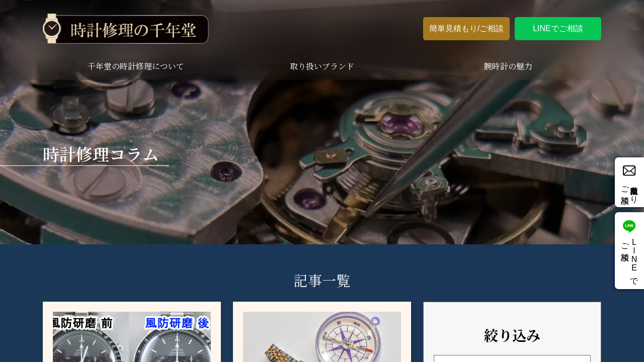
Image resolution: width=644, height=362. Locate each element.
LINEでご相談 (558, 28)
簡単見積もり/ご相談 (466, 28)
